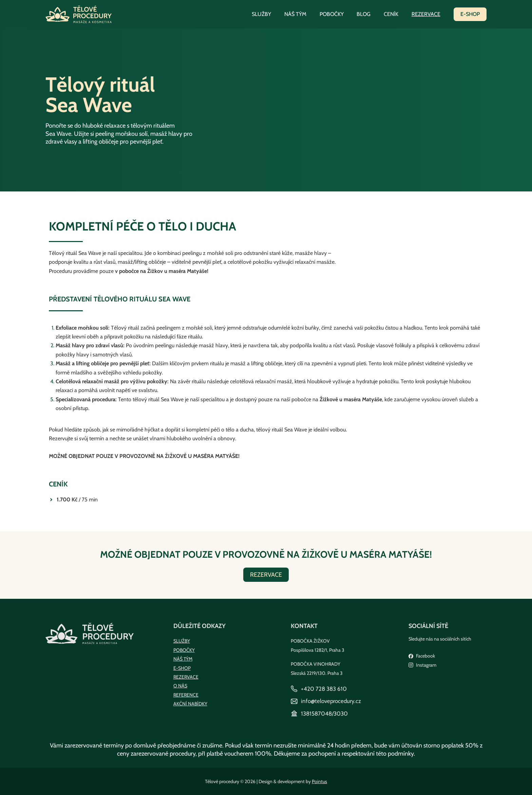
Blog (369, 14)
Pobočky (339, 14)
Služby (274, 14)
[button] (470, 14)
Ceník (394, 14)
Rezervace (427, 14)
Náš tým (306, 14)
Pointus (319, 781)
